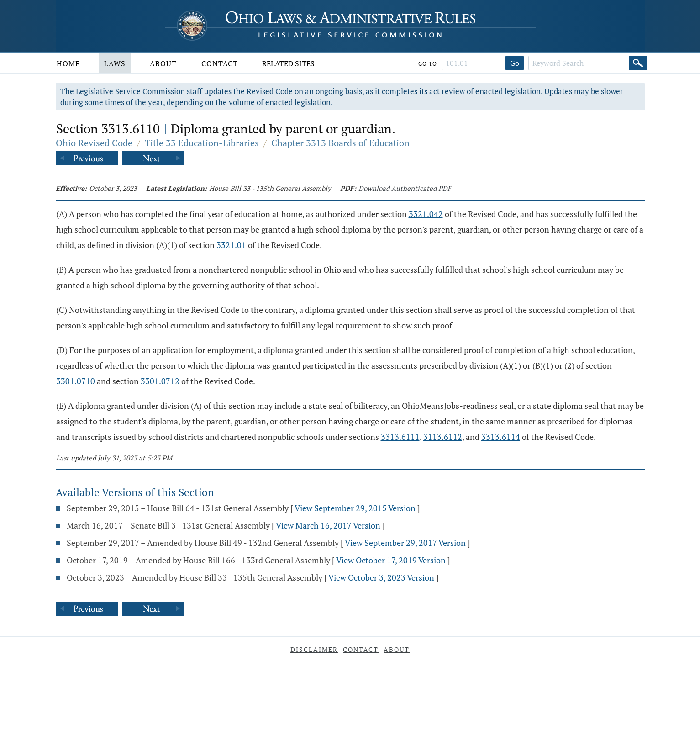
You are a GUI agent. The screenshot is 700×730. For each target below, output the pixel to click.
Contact (220, 63)
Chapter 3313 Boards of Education (340, 143)
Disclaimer (314, 649)
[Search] (638, 63)
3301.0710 (76, 381)
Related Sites (288, 63)
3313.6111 (400, 437)
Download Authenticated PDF (405, 188)
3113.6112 (443, 437)
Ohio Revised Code (94, 143)
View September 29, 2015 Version (355, 508)
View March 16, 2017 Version (328, 525)
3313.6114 (501, 437)
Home (68, 63)
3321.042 (426, 214)
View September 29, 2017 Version (405, 543)
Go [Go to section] (515, 63)
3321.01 (231, 245)
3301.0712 (160, 381)
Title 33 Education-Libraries (202, 143)
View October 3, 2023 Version (381, 577)
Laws (115, 63)
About (163, 63)
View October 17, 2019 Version (391, 560)
